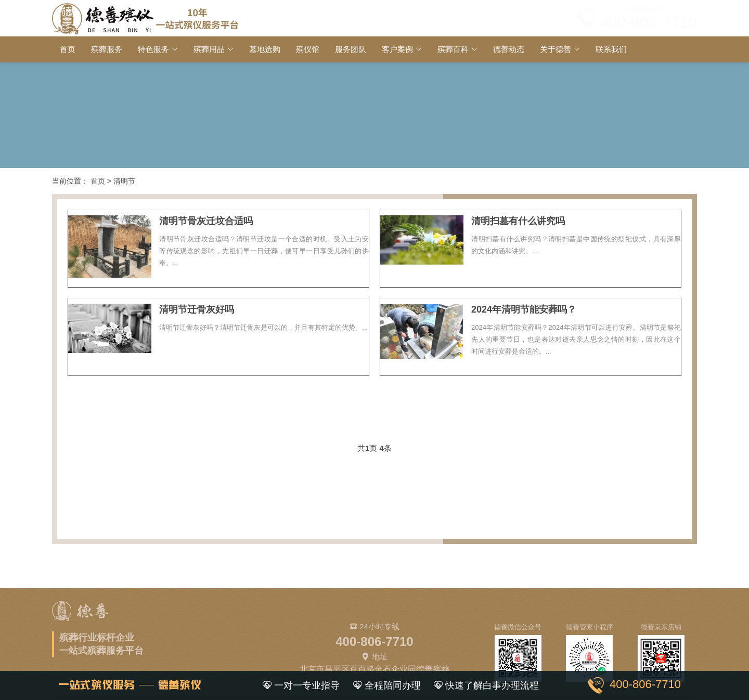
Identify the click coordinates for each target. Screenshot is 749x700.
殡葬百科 (453, 49)
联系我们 (611, 49)
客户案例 (397, 49)
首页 (68, 49)
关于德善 (556, 49)
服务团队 (351, 49)
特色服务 (153, 49)
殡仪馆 (308, 49)
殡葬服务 (107, 49)
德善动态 (509, 49)
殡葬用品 (209, 49)
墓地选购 (265, 49)
